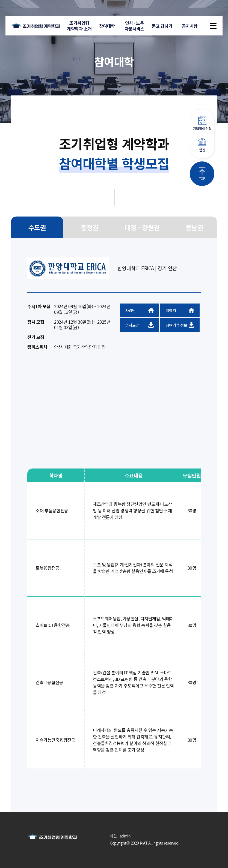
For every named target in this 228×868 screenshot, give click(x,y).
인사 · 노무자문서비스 (134, 26)
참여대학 (107, 26)
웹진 (202, 145)
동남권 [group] (195, 227)
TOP (202, 174)
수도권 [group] (37, 227)
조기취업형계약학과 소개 (79, 26)
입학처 (180, 310)
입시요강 (140, 325)
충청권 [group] (90, 227)
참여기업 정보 (180, 325)
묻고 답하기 (162, 26)
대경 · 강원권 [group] (142, 227)
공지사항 (190, 26)
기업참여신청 (202, 124)
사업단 (140, 310)
